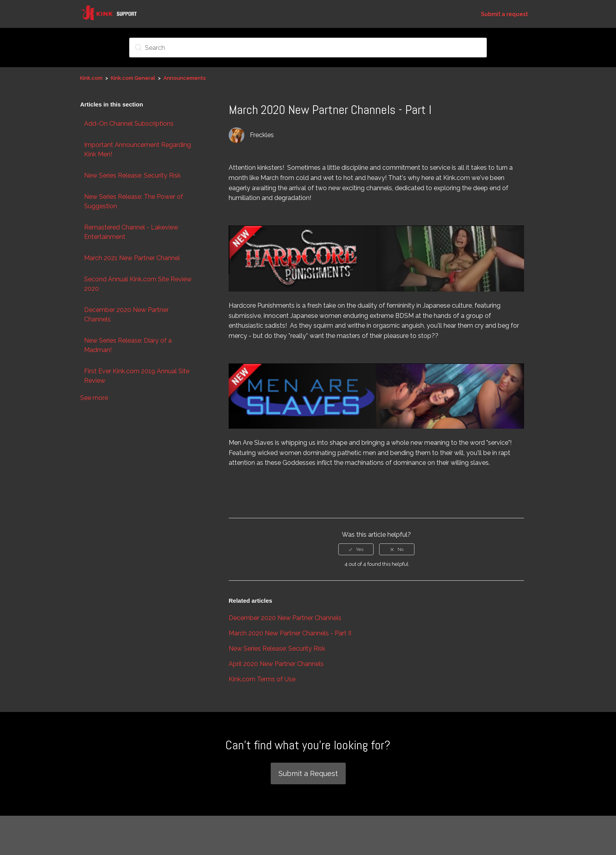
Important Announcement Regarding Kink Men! (137, 150)
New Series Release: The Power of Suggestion (134, 201)
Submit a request (504, 14)
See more (94, 398)
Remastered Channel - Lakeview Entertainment (131, 232)
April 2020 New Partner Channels (276, 664)
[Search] (308, 48)
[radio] (356, 549)
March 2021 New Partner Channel (132, 258)
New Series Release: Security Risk (132, 175)
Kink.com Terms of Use (262, 679)
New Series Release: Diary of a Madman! (128, 345)
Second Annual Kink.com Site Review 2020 (138, 284)
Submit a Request (308, 773)
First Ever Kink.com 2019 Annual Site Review (137, 376)
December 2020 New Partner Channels (126, 315)
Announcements (185, 78)
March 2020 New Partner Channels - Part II (290, 633)
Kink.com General (133, 78)
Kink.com (91, 78)
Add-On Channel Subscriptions (129, 124)
